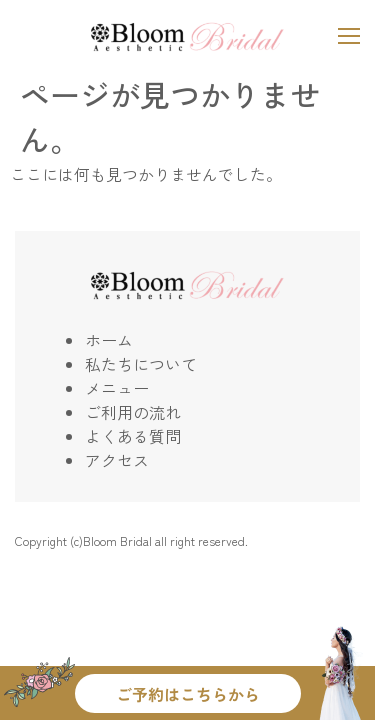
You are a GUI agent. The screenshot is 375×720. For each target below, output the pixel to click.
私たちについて (141, 364)
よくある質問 (133, 436)
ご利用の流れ (133, 412)
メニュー (117, 388)
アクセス (117, 460)
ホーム (109, 340)
